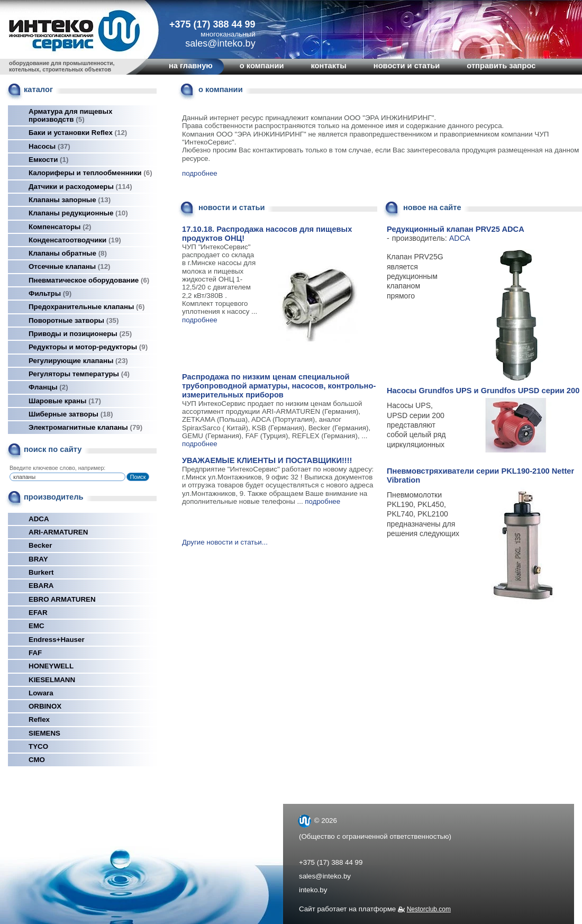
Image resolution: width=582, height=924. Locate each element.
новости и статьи (407, 66)
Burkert (41, 572)
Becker (40, 545)
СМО (37, 760)
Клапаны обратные (68, 253)
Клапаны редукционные (78, 213)
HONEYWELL (51, 666)
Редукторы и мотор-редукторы (88, 347)
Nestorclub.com (429, 909)
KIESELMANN (52, 680)
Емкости (48, 160)
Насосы (49, 146)
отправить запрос (501, 66)
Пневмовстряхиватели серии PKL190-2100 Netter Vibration (480, 475)
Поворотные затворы (74, 320)
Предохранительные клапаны (87, 307)
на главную (191, 66)
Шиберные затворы (71, 414)
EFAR (38, 613)
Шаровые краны (65, 401)
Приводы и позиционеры (80, 334)
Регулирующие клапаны (78, 361)
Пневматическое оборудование (89, 280)
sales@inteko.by (325, 876)
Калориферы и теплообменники (90, 173)
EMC (37, 626)
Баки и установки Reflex (78, 133)
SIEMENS (44, 733)
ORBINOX (45, 706)
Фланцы (48, 387)
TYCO (38, 746)
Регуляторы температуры (79, 374)
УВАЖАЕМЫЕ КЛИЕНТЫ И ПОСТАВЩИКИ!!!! (267, 460)
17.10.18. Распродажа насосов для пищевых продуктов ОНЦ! (267, 234)
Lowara (41, 693)
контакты (328, 66)
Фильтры (50, 293)
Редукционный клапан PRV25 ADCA (456, 229)
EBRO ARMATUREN (62, 599)
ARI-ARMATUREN (58, 532)
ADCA (39, 519)
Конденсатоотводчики (75, 240)
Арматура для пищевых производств (70, 115)
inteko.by (313, 890)
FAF (35, 653)
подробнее (200, 173)
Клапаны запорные (70, 200)
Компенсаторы (60, 227)
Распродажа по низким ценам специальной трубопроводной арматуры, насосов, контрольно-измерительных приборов (279, 386)
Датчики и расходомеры (80, 187)
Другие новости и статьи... (225, 542)
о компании (262, 66)
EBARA (41, 586)
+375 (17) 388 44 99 (212, 24)
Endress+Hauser (57, 640)
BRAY (38, 559)
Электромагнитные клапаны (85, 427)
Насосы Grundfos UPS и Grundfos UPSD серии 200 (483, 391)
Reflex (39, 719)
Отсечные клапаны (70, 266)
